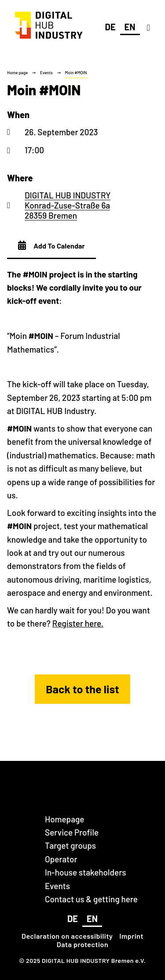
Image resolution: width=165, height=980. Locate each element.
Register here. (78, 623)
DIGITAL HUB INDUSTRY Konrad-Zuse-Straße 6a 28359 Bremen (68, 205)
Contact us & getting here (91, 899)
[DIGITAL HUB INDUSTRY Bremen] (49, 39)
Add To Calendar (51, 245)
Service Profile (72, 832)
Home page (17, 72)
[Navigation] (148, 27)
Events (46, 72)
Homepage (65, 819)
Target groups (70, 845)
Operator (61, 859)
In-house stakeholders (85, 872)
